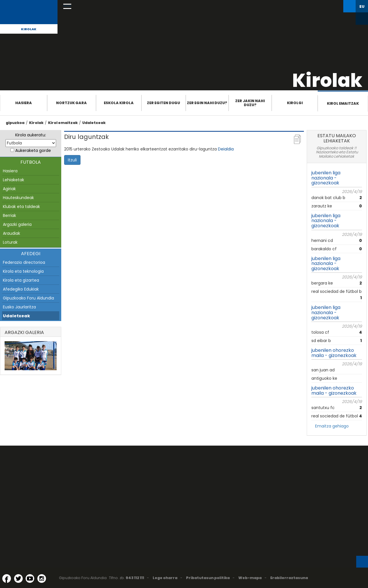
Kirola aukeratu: (31, 135)
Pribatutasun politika (208, 578)
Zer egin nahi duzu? (207, 103)
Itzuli (72, 160)
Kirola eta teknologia (23, 271)
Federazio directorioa (24, 262)
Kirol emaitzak (343, 103)
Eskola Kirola (119, 103)
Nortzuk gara (71, 103)
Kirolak (29, 29)
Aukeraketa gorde (33, 150)
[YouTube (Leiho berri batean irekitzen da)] (30, 579)
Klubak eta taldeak (21, 207)
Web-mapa (250, 578)
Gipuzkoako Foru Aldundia (28, 298)
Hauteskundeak (18, 198)
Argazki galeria (17, 224)
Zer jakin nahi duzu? (250, 103)
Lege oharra (165, 578)
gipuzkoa (15, 123)
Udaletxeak (94, 123)
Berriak (9, 215)
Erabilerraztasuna (289, 578)
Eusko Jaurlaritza (19, 307)
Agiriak (9, 189)
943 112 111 (135, 578)
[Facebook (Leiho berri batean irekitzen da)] (7, 579)
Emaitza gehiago (332, 426)
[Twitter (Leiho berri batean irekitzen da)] (18, 579)
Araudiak (11, 233)
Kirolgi (295, 103)
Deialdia (226, 149)
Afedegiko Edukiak (21, 289)
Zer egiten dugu (163, 103)
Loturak (10, 242)
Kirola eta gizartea (21, 280)
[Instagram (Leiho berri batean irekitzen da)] (42, 579)
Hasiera (24, 103)
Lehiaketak (14, 180)
